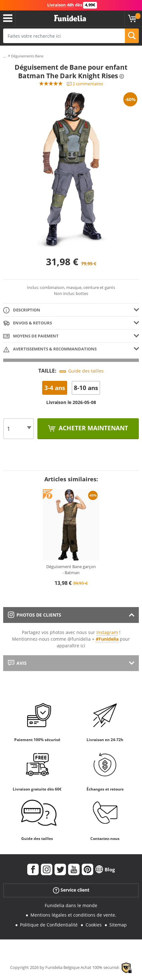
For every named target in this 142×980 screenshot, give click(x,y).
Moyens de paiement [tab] (31, 336)
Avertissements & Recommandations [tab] (50, 349)
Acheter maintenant (93, 428)
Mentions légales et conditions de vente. (73, 915)
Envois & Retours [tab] (28, 323)
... (5, 56)
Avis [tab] (17, 663)
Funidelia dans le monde (71, 905)
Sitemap (118, 925)
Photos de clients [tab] (35, 615)
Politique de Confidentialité (49, 925)
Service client (71, 890)
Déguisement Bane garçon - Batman (71, 570)
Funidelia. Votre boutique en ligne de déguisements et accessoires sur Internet (70, 18)
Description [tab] (22, 310)
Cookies (94, 925)
